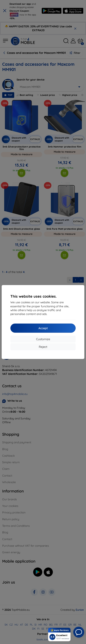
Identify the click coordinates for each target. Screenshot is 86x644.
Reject (43, 347)
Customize (43, 339)
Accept (43, 328)
